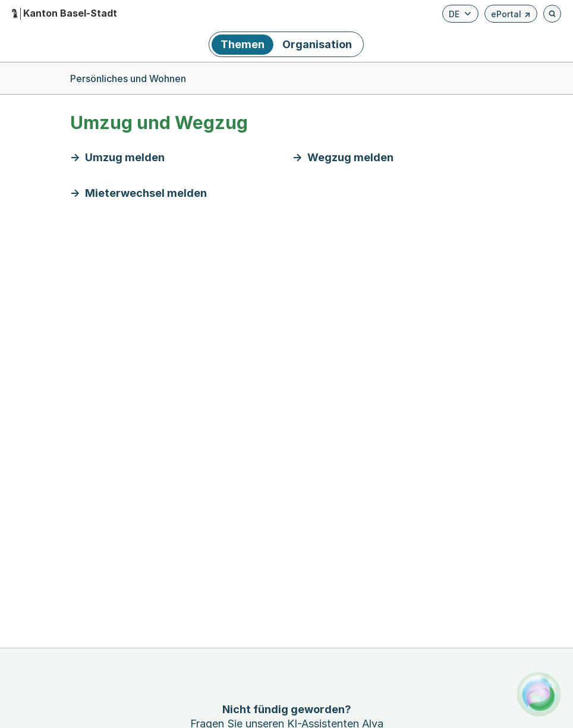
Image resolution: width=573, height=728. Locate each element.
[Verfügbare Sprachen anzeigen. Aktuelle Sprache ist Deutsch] (460, 14)
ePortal (511, 16)
